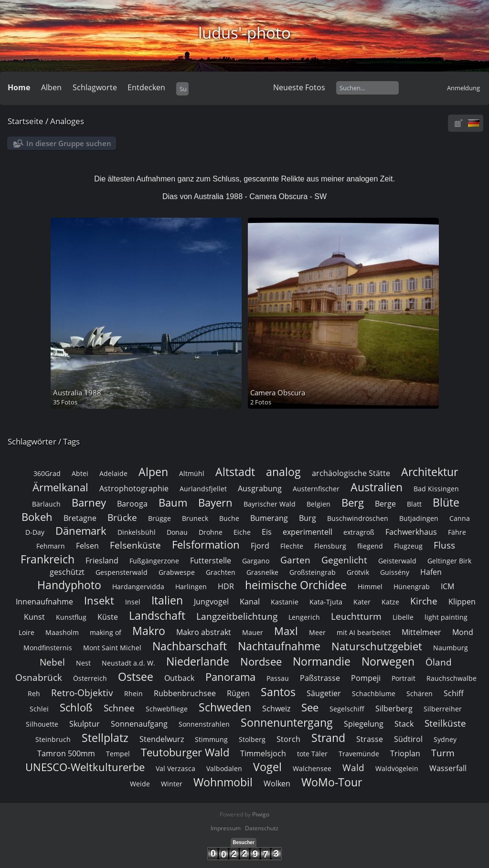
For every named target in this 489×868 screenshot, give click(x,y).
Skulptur (85, 724)
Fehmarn (51, 546)
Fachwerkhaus (411, 532)
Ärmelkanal (60, 487)
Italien (167, 600)
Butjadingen (419, 518)
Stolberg (252, 739)
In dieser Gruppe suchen (69, 143)
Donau (177, 532)
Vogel (267, 767)
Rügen (238, 693)
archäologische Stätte (351, 473)
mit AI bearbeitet (364, 632)
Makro (149, 631)
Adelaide (113, 473)
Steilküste (445, 723)
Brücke (122, 517)
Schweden (225, 707)
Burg (308, 518)
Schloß (76, 707)
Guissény (395, 572)
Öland (439, 662)
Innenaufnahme (44, 602)
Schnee (119, 708)
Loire (27, 632)
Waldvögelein (397, 768)
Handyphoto (69, 585)
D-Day (35, 532)
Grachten (221, 572)
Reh (34, 693)
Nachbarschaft (190, 646)
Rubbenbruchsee (185, 693)
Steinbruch (53, 739)
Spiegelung (364, 724)
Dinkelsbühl (137, 532)
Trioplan (405, 753)
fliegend (370, 546)
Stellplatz (105, 738)
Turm (443, 753)
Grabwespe (177, 572)
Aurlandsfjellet (203, 489)
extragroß (359, 532)
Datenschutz (262, 828)
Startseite (26, 121)
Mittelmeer (421, 632)
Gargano (256, 561)
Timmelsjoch (263, 753)
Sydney (445, 739)
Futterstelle (211, 561)
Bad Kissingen (436, 489)
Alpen (153, 472)
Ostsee (136, 677)
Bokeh (37, 517)
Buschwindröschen (358, 518)
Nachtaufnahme (279, 646)
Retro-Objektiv (82, 693)
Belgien (319, 504)
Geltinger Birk (449, 561)
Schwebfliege (167, 709)
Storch (288, 739)
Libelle (403, 617)
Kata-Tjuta (326, 602)
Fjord (260, 546)
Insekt (99, 600)
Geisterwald (397, 561)
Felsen (87, 546)
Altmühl (192, 473)
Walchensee (312, 768)
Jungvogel (211, 602)
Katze (390, 602)
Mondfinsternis (48, 648)
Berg (353, 503)
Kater (362, 602)
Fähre (457, 532)
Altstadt (235, 472)
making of (106, 632)
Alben (51, 87)
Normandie (322, 661)
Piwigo (261, 814)
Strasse (370, 739)
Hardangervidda (138, 587)
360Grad (47, 473)
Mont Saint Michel (112, 648)
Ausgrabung (260, 488)
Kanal (250, 602)
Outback (179, 678)
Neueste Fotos (299, 87)
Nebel (52, 662)
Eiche (242, 532)
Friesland (102, 561)
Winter (172, 784)
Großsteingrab (313, 572)
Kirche (424, 601)
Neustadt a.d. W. (128, 663)
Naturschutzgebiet (377, 646)
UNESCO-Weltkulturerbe (85, 767)
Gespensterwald (122, 572)
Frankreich (48, 559)
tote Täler (312, 754)
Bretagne (80, 518)
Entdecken (146, 87)
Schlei (39, 709)
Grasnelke (262, 572)
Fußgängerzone (154, 561)
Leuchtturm (356, 616)
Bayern (215, 503)
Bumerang (269, 518)
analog (283, 472)
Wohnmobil (223, 782)
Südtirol (408, 739)
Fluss (444, 545)
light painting (446, 617)
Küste (108, 617)
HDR (226, 586)
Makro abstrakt (204, 632)
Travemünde (359, 754)
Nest (83, 663)
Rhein (133, 693)
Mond (463, 632)
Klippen (462, 602)
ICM (447, 586)
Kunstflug (71, 617)
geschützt (67, 572)
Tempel (118, 754)
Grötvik (358, 572)
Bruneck (195, 518)
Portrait (404, 678)
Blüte (446, 502)
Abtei (80, 473)
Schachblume (374, 693)
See (310, 707)
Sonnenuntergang (287, 722)
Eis (267, 532)
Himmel (370, 587)
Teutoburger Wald (185, 752)
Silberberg (394, 709)
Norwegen (388, 661)
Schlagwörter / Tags (44, 441)
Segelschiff (347, 709)
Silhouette (42, 724)
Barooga (132, 504)
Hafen (431, 572)
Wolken (277, 783)
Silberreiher (443, 709)
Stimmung (211, 739)
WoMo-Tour (332, 782)
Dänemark (81, 531)
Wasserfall (448, 768)
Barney (89, 503)
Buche (229, 518)
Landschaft (157, 615)
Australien (377, 487)
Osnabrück (39, 677)
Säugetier (324, 693)
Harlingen (191, 587)
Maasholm (62, 632)
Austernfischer (316, 489)
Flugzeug (408, 546)
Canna (460, 518)
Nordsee (261, 662)
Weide (140, 784)
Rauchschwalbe (452, 678)
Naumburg (451, 648)
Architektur (430, 472)
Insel (133, 602)
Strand (328, 738)
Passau (278, 678)
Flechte (292, 546)
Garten (295, 560)
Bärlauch (46, 504)
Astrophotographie (134, 488)
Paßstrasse (320, 678)
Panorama (230, 677)
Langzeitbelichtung (237, 616)
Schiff (454, 693)
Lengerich (304, 617)
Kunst (34, 617)
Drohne (211, 532)
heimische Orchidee (296, 585)
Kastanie (285, 602)
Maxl (286, 631)
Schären (420, 693)
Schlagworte (95, 87)
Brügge (159, 518)
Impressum (226, 828)
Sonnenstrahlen (204, 724)
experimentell (308, 532)
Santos (278, 692)
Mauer (253, 632)
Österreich (90, 678)
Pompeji (366, 678)
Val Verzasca (175, 768)
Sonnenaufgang (139, 724)
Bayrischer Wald (270, 504)
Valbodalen (224, 768)
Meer (317, 632)
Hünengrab (412, 587)
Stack (404, 724)
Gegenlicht (344, 560)
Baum (173, 503)
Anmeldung (463, 88)
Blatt (414, 504)
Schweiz (276, 709)
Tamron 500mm (66, 753)
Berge (385, 504)
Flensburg (330, 546)
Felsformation (206, 545)
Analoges (67, 121)
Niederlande (198, 661)
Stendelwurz (162, 739)
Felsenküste (135, 545)
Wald (353, 767)
